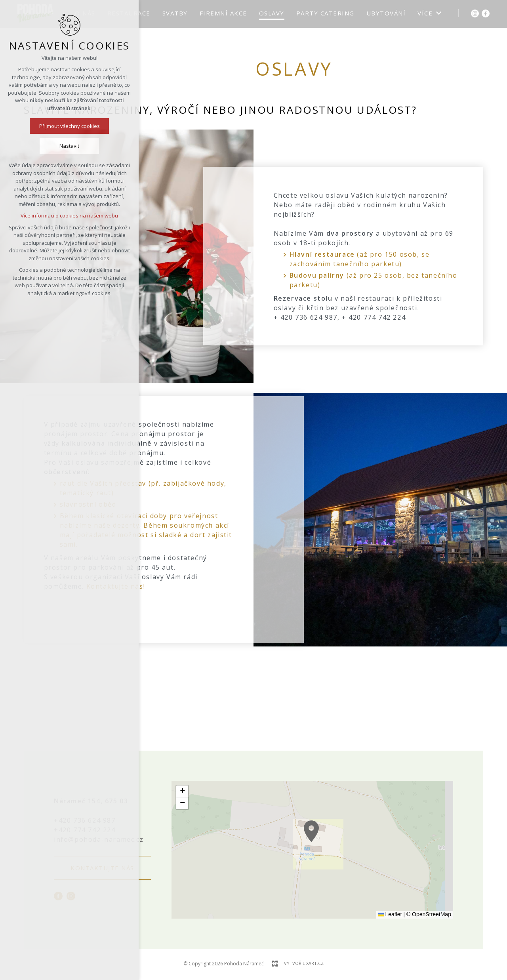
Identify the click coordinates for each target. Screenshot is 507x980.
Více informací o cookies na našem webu (67, 215)
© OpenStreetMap (429, 914)
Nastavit (67, 146)
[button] (326, 844)
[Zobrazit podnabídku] (438, 13)
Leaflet (390, 914)
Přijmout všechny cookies (67, 126)
